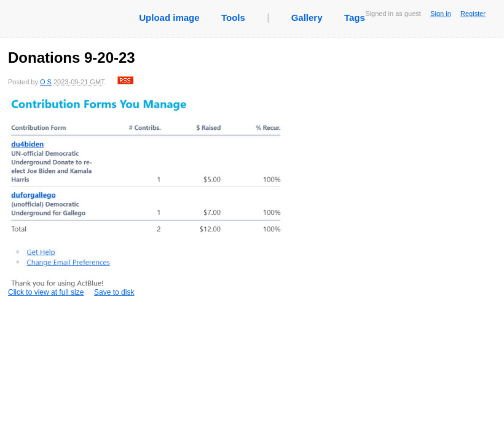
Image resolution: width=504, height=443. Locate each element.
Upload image (169, 18)
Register (473, 14)
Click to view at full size (146, 196)
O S (46, 82)
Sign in (441, 14)
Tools (233, 18)
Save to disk (114, 292)
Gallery (307, 18)
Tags (355, 18)
